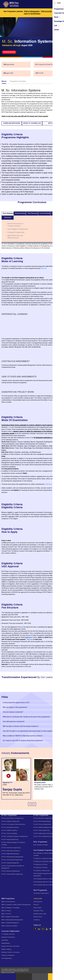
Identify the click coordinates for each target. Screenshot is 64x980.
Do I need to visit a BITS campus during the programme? (32, 741)
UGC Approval (38, 902)
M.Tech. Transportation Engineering (12, 874)
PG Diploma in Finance (40, 868)
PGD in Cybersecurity (32, 12)
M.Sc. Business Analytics (41, 845)
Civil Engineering (7, 958)
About (4, 82)
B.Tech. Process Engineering (42, 824)
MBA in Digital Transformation (10, 917)
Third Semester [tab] (33, 214)
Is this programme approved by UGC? (32, 703)
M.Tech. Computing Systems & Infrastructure (15, 837)
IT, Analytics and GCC (8, 934)
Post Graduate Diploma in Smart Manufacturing (48, 882)
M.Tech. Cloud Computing (9, 834)
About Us (36, 905)
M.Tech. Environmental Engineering (12, 860)
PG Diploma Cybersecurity (41, 871)
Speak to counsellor (32, 123)
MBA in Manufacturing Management (12, 920)
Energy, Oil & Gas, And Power (10, 946)
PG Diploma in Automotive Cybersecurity (46, 862)
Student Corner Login (40, 914)
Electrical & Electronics (8, 937)
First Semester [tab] (8, 214)
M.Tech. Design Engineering (10, 840)
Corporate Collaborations (41, 893)
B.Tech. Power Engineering (41, 831)
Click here (43, 269)
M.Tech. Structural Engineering (10, 871)
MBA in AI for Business (8, 902)
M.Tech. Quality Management (10, 863)
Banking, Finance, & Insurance (11, 952)
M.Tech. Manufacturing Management (12, 857)
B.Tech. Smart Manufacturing (42, 822)
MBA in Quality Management (10, 923)
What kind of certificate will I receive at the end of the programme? (32, 717)
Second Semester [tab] (20, 214)
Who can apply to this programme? (32, 707)
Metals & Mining (6, 949)
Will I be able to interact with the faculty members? (32, 726)
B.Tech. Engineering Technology (43, 834)
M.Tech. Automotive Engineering (11, 848)
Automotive (5, 940)
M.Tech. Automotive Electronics (11, 851)
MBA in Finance (6, 911)
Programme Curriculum (18, 82)
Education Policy (38, 911)
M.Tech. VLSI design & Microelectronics (13, 824)
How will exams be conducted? (32, 722)
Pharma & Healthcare (8, 955)
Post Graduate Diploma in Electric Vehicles (46, 885)
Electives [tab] (8, 218)
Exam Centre (37, 908)
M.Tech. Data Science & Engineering (12, 818)
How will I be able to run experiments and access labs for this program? (32, 731)
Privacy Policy (38, 917)
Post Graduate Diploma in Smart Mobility (46, 879)
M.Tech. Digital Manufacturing (10, 854)
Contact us (37, 920)
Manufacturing (6, 943)
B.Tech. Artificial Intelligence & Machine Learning (48, 828)
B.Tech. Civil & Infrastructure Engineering (46, 837)
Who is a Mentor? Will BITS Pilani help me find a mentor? (32, 736)
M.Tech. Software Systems (9, 831)
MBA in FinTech (6, 914)
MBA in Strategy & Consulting (10, 908)
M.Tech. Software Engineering (10, 822)
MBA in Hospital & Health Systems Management (16, 905)
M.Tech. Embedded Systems (10, 828)
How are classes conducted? (32, 712)
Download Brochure (9, 52)
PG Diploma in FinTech (40, 865)
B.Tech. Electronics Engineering (43, 818)
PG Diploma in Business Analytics (44, 859)
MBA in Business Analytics (9, 926)
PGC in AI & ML (46, 12)
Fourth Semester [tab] (45, 214)
